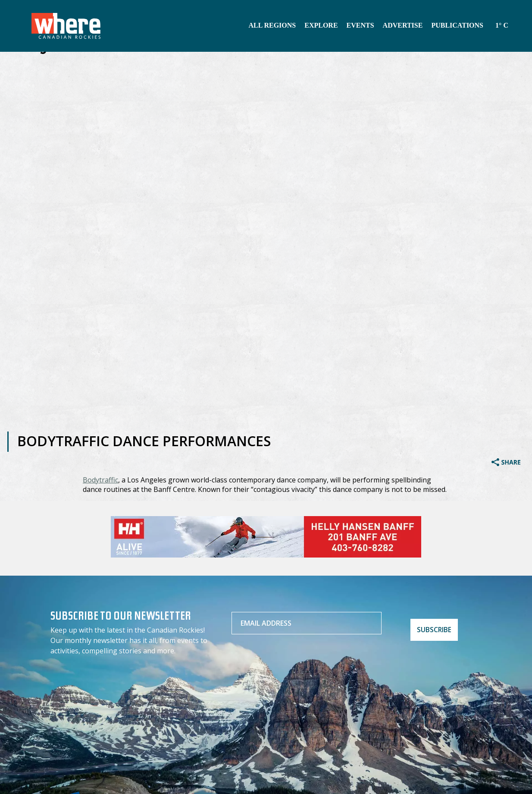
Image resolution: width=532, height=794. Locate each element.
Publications (457, 25)
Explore (321, 25)
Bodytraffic (100, 480)
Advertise (403, 25)
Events (360, 25)
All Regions (272, 25)
